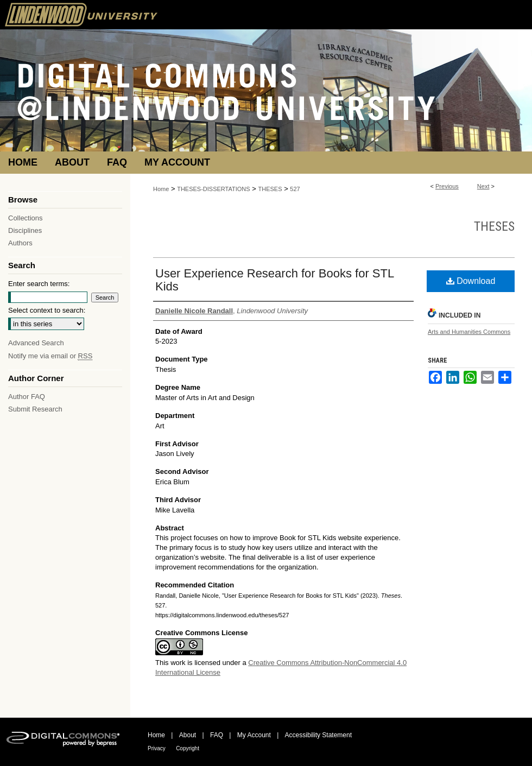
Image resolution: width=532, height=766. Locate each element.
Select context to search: (47, 310)
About (188, 735)
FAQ (217, 735)
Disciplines (25, 230)
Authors (20, 243)
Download (471, 281)
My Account (254, 735)
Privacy (157, 748)
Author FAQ (27, 397)
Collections (26, 218)
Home (161, 189)
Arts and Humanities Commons (469, 332)
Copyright (188, 748)
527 (295, 189)
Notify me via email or (50, 356)
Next (483, 186)
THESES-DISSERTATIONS (213, 189)
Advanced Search (36, 343)
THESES (270, 189)
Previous (447, 186)
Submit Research (35, 409)
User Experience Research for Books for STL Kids (274, 280)
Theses (494, 226)
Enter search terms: (39, 284)
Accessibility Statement (318, 735)
